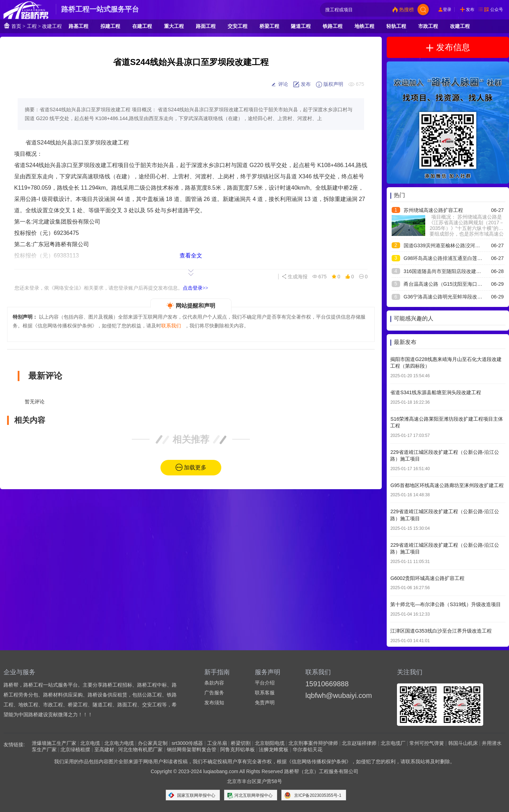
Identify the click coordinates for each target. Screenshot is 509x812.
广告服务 (214, 693)
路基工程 (78, 26)
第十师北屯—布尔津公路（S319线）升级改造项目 (446, 604)
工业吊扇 (217, 743)
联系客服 (265, 693)
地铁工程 (364, 26)
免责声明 (265, 703)
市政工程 (428, 26)
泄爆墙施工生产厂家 (54, 743)
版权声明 (329, 84)
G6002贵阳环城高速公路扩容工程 (427, 578)
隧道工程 (301, 26)
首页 (12, 26)
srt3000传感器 (188, 743)
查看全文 (191, 256)
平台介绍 (265, 683)
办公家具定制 (153, 743)
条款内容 (214, 683)
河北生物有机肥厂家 (140, 749)
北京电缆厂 (393, 743)
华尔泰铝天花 (308, 749)
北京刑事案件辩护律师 (313, 743)
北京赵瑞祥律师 (359, 743)
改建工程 (52, 26)
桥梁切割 (241, 743)
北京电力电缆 (119, 743)
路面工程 (206, 26)
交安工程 (238, 26)
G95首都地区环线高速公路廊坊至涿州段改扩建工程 (447, 485)
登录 (447, 10)
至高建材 (104, 749)
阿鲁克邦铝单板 (238, 749)
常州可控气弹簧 (427, 743)
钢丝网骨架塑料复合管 (192, 749)
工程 (32, 26)
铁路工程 (333, 26)
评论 (279, 84)
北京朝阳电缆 (270, 743)
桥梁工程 (269, 26)
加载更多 (195, 467)
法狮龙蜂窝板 (274, 749)
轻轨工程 (396, 26)
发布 (470, 10)
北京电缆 (90, 743)
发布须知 (214, 703)
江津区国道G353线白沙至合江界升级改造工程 (441, 631)
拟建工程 (110, 26)
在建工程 (142, 26)
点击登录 (195, 288)
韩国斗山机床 (463, 743)
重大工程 (174, 26)
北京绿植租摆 (75, 749)
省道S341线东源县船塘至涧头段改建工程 (436, 392)
